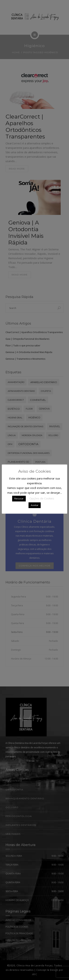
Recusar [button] (19, 498)
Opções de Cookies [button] (42, 498)
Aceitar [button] (35, 505)
